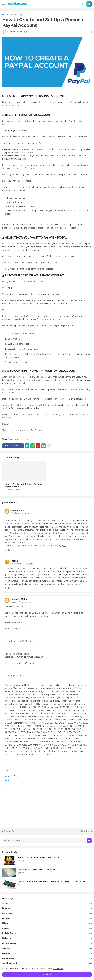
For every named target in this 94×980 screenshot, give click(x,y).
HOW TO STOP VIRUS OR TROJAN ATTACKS (38, 858)
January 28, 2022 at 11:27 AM (22, 602)
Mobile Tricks (47, 933)
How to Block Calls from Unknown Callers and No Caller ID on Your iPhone (52, 881)
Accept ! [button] (47, 975)
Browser (47, 908)
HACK (47, 923)
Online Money (16, 14)
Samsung (47, 948)
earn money (47, 958)
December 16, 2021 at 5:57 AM (23, 564)
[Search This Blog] (44, 841)
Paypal (25, 439)
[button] (3, 4)
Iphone (47, 929)
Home (5, 14)
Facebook (47, 913)
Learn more (58, 969)
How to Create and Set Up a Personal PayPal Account (24, 485)
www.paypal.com (51, 121)
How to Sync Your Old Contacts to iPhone (37, 869)
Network (47, 938)
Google (47, 919)
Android (47, 904)
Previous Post (10, 831)
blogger (47, 953)
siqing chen (18, 510)
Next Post (86, 831)
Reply (7, 550)
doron (15, 561)
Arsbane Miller (19, 599)
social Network (47, 963)
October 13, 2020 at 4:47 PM (22, 513)
